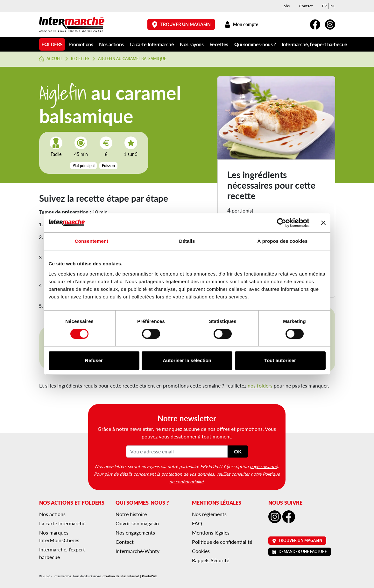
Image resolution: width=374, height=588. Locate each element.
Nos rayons (192, 44)
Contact (306, 6)
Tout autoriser (280, 360)
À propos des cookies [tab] (283, 241)
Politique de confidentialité (222, 542)
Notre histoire (131, 514)
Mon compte (241, 24)
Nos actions (111, 44)
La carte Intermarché (152, 44)
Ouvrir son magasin (137, 523)
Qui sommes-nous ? (255, 44)
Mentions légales (211, 532)
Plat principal (84, 166)
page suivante (263, 466)
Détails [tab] (187, 241)
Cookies (201, 551)
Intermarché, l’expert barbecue (314, 44)
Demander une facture (300, 552)
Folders (52, 44)
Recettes (219, 44)
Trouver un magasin (181, 24)
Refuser (94, 360)
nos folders (260, 385)
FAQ (197, 523)
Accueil (51, 59)
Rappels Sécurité (211, 560)
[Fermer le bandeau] (323, 223)
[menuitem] (325, 6)
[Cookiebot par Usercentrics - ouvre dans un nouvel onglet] (282, 223)
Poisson (108, 166)
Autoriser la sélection (187, 360)
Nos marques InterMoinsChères (59, 536)
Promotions (81, 44)
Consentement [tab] (92, 241)
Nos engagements (135, 532)
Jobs (286, 6)
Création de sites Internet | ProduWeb (130, 576)
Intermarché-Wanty (138, 551)
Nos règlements (209, 514)
